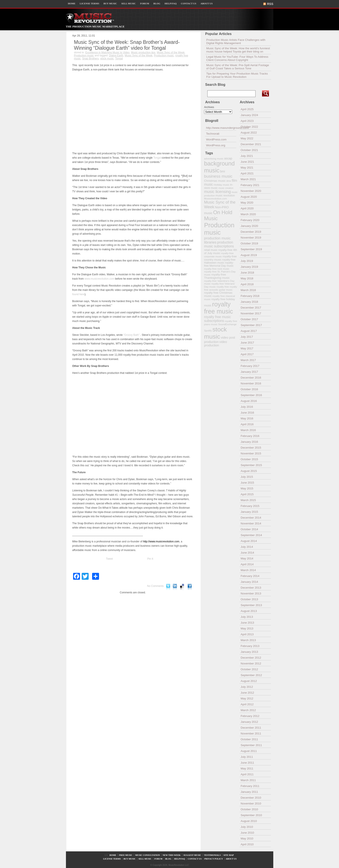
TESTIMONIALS (212, 855)
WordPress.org (216, 145)
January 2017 (249, 372)
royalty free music (219, 308)
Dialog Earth (116, 56)
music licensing (217, 192)
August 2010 (249, 821)
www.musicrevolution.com (99, 279)
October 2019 (249, 243)
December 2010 (251, 798)
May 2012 (247, 698)
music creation (226, 188)
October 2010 (249, 809)
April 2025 (247, 109)
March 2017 (248, 360)
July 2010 (247, 827)
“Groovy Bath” (131, 335)
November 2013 (251, 593)
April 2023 (247, 121)
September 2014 (251, 535)
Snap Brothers (90, 59)
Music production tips (143, 53)
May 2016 (247, 418)
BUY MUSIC (110, 3)
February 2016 (250, 436)
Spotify (208, 330)
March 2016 (248, 430)
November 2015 (251, 453)
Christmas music (215, 181)
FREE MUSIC (126, 855)
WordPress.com (216, 139)
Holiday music (222, 185)
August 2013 (249, 611)
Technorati (213, 134)
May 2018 (247, 278)
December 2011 (251, 728)
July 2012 (247, 687)
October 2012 (249, 669)
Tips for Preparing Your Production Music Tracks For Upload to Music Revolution (237, 75)
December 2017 (251, 308)
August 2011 (249, 751)
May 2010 (247, 839)
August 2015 (249, 471)
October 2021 (249, 150)
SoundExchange (227, 324)
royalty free (223, 287)
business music (218, 176)
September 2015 (251, 465)
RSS (270, 4)
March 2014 (248, 570)
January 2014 (249, 582)
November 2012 (251, 663)
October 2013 (249, 599)
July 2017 (247, 337)
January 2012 (249, 722)
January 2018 (249, 302)
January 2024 (249, 115)
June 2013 (247, 623)
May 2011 (247, 768)
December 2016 (251, 378)
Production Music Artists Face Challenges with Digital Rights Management (236, 41)
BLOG (157, 3)
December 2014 (251, 518)
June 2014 (247, 553)
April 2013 (247, 634)
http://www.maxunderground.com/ (221, 128)
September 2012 (251, 675)
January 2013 (249, 652)
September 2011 (251, 745)
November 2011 (251, 733)
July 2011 (247, 757)
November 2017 (251, 313)
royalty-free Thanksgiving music (217, 276)
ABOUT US (207, 3)
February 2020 (250, 220)
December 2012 (251, 658)
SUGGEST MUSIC (192, 855)
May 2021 (247, 168)
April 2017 (247, 354)
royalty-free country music (220, 258)
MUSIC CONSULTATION (148, 855)
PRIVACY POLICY (214, 859)
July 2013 (247, 617)
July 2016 (247, 407)
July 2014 (247, 547)
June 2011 (247, 763)
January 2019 (249, 267)
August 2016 (249, 401)
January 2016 (249, 442)
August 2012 (249, 681)
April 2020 (247, 208)
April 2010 (247, 844)
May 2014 (247, 558)
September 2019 (251, 249)
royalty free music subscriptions (217, 319)
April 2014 (247, 564)
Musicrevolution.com (216, 198)
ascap (228, 158)
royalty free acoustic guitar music (221, 288)
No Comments (155, 586)
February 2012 (250, 716)
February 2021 (250, 185)
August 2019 (249, 255)
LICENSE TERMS (90, 3)
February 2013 (250, 646)
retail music (211, 250)
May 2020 (247, 203)
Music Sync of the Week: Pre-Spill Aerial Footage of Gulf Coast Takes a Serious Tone (238, 67)
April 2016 (247, 424)
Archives (209, 107)
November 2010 (251, 803)
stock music (107, 59)
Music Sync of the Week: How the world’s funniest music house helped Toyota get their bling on (238, 50)
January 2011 (249, 792)
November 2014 (251, 523)
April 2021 (247, 173)
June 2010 (247, 833)
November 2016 (251, 383)
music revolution (225, 196)
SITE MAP (229, 855)
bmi (222, 171)
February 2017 (250, 366)
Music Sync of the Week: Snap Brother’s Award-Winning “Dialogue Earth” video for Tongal (127, 45)
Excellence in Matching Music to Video (108, 53)
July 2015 (247, 477)
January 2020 (249, 226)
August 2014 (249, 541)
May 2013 (247, 628)
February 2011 (250, 786)
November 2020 (251, 191)
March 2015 (248, 500)
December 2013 (251, 588)
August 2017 (249, 331)
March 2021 (248, 179)
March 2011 (248, 780)
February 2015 (250, 506)
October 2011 (249, 739)
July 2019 (247, 261)
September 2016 (251, 395)
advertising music (214, 158)
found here (78, 294)
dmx (229, 181)
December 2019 (251, 232)
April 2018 (247, 284)
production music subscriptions (219, 244)
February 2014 (250, 576)
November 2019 (251, 238)
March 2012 (248, 710)
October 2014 (249, 529)
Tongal (119, 59)
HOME (72, 3)
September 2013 (251, 605)
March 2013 (248, 640)
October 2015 (249, 459)
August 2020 (249, 197)
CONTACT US (189, 3)
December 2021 (251, 144)
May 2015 (247, 488)
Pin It (150, 559)
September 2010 (251, 815)
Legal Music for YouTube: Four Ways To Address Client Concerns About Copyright (237, 58)
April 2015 (247, 494)
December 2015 (251, 448)
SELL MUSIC (129, 3)
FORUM (145, 3)
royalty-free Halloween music (220, 261)
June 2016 (247, 413)
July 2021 (247, 156)
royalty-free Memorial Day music (219, 264)
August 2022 (249, 133)
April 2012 (247, 704)
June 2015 (247, 483)
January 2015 (249, 512)
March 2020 (248, 214)
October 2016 (249, 389)
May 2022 (247, 138)
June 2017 (247, 343)
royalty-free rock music (217, 269)
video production (216, 344)
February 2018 (250, 296)
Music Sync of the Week (171, 53)
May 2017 (247, 348)
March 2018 (248, 290)
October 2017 (249, 319)
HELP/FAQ (170, 3)
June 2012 (247, 693)
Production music (84, 56)
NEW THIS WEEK (172, 855)
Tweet (109, 559)
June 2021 (247, 162)
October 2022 (249, 127)
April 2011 (247, 774)
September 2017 (251, 325)
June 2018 (247, 273)
